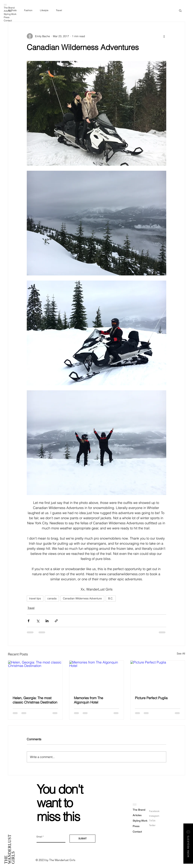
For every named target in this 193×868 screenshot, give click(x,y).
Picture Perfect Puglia (151, 698)
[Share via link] (56, 621)
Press (7, 17)
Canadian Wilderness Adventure (82, 598)
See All (181, 653)
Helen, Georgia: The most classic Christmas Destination (35, 700)
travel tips (35, 598)
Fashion (28, 10)
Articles (8, 11)
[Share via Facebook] (29, 621)
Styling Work (10, 14)
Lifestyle (44, 10)
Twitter (152, 825)
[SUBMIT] (82, 839)
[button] (180, 10)
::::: (5, 4)
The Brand (9, 8)
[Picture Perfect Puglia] (158, 676)
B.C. (111, 598)
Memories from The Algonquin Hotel (88, 700)
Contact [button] (8, 20)
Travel (59, 10)
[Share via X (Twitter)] (38, 621)
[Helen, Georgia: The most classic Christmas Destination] (35, 676)
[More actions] (164, 36)
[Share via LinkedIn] (47, 621)
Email (39, 837)
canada (52, 598)
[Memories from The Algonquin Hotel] (97, 676)
